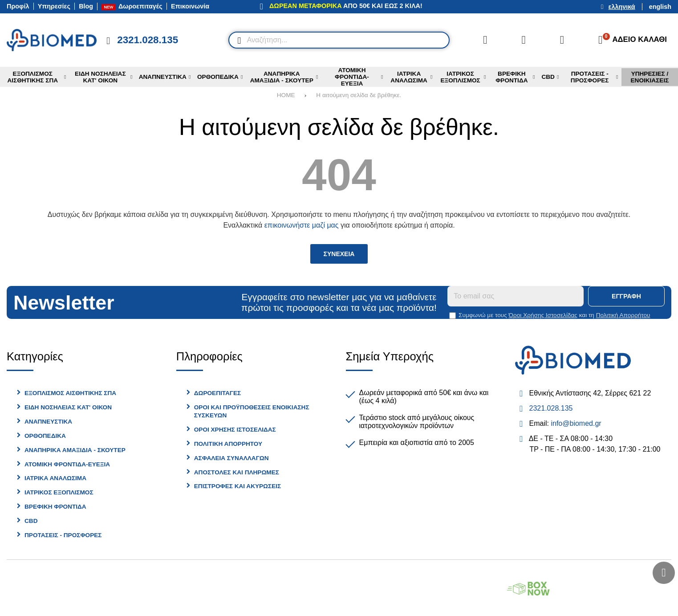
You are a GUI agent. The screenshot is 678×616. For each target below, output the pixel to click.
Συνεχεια (339, 254)
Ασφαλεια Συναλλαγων (231, 458)
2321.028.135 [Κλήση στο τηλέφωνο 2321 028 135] (148, 40)
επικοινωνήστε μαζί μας (302, 225)
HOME (286, 95)
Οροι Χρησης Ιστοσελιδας (235, 430)
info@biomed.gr (576, 423)
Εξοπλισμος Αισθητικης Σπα (70, 393)
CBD (31, 521)
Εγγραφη (626, 296)
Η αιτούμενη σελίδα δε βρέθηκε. (359, 95)
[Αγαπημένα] (524, 40)
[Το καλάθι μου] (630, 40)
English (660, 7)
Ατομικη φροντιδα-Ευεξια (67, 464)
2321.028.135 (551, 408)
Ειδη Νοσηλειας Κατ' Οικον (68, 407)
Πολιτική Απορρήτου (623, 315)
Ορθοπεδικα (45, 436)
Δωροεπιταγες (217, 393)
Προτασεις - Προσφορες (63, 535)
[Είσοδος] (562, 40)
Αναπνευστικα (48, 422)
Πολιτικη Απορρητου (228, 444)
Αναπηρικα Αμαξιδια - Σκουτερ (75, 450)
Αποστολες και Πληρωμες (237, 472)
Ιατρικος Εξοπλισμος (59, 492)
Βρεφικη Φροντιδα (55, 507)
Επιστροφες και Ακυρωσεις (238, 486)
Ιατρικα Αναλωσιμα (55, 478)
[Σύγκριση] (485, 40)
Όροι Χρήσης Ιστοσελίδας (543, 315)
